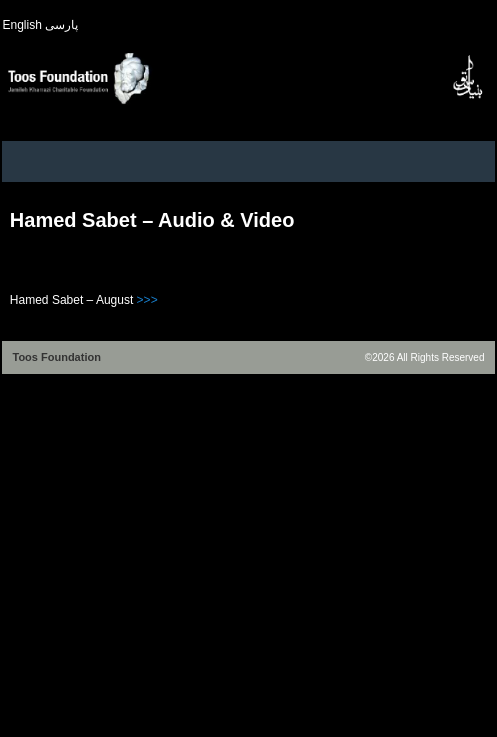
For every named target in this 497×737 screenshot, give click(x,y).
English (21, 25)
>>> (147, 300)
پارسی (61, 25)
